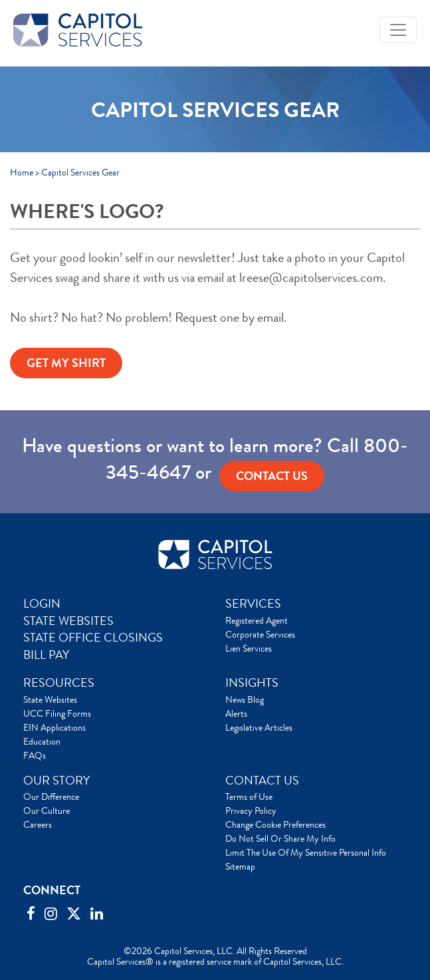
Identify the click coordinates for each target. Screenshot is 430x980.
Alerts (236, 713)
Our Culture (47, 810)
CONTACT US (262, 781)
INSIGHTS (252, 683)
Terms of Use (249, 796)
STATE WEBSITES (68, 621)
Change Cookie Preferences (275, 824)
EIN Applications (54, 727)
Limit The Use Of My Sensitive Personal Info (306, 852)
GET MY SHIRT (66, 363)
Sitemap (240, 866)
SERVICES (253, 604)
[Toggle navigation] (398, 30)
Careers (38, 824)
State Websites (50, 699)
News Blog (245, 699)
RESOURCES (59, 683)
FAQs (35, 755)
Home (22, 172)
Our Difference (51, 796)
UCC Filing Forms (57, 713)
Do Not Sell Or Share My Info (280, 838)
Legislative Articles (259, 727)
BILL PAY (46, 655)
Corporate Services (260, 634)
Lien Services (249, 648)
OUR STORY (56, 781)
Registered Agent (257, 620)
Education (42, 741)
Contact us (272, 476)
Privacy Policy (251, 810)
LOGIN (42, 604)
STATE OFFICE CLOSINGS (93, 638)
